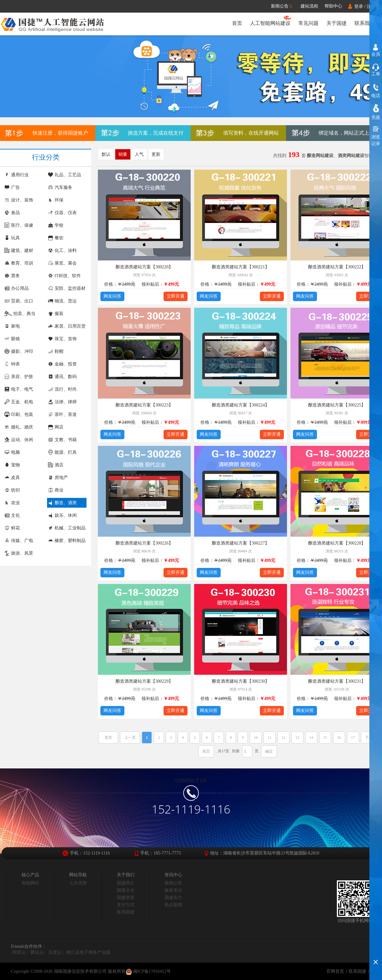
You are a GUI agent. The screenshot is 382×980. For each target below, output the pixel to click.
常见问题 (308, 23)
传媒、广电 (19, 541)
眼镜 (12, 339)
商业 (56, 490)
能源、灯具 (62, 452)
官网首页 (335, 971)
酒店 (56, 465)
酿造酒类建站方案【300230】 (241, 681)
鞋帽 (56, 351)
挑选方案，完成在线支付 (156, 133)
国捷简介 (126, 883)
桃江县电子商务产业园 (88, 952)
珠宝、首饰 (62, 339)
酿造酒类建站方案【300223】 (144, 405)
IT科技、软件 (64, 276)
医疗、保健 (19, 225)
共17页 (224, 751)
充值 (376, 117)
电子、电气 (19, 389)
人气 (139, 154)
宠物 (12, 465)
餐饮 (56, 238)
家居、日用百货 (67, 326)
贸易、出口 (19, 301)
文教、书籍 (62, 440)
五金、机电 (19, 402)
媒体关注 (173, 890)
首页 (236, 23)
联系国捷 (126, 912)
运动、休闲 (19, 440)
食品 (12, 213)
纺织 (12, 490)
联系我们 (365, 23)
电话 (376, 96)
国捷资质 (126, 898)
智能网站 (30, 883)
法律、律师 (62, 402)
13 (297, 738)
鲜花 (12, 528)
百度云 (55, 952)
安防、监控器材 (67, 288)
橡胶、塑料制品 (67, 541)
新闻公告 (284, 6)
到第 (236, 751)
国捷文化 (126, 890)
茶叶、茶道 (62, 414)
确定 (269, 751)
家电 (12, 326)
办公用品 (17, 288)
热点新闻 (173, 905)
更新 (156, 154)
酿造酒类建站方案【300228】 (337, 543)
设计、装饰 (19, 200)
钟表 (12, 364)
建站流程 (309, 6)
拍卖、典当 (20, 314)
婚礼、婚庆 (19, 427)
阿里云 (19, 952)
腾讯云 (37, 952)
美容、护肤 (19, 377)
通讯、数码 (62, 377)
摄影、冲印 (19, 351)
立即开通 (176, 296)
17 (353, 738)
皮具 (12, 478)
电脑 (12, 452)
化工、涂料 (62, 251)
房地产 (58, 478)
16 (339, 738)
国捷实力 (173, 898)
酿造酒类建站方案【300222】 (337, 267)
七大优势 (78, 883)
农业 (12, 503)
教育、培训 (19, 263)
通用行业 (17, 175)
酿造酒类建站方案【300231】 (337, 681)
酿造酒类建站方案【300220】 (144, 267)
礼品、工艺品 (65, 175)
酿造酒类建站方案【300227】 (241, 543)
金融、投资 (62, 364)
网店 (56, 427)
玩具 (12, 238)
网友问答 (112, 296)
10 (256, 738)
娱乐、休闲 (62, 515)
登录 (359, 6)
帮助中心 (333, 6)
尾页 (206, 751)
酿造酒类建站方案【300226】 (144, 543)
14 (311, 738)
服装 (56, 314)
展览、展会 (62, 263)
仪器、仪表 (62, 213)
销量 (123, 154)
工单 (376, 74)
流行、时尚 (62, 389)
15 (325, 738)
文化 (12, 515)
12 (284, 738)
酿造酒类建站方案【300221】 (241, 267)
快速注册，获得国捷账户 (60, 133)
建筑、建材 (19, 251)
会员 (376, 54)
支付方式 (126, 905)
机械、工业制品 (67, 528)
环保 (56, 200)
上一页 (130, 738)
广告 (12, 187)
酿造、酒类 (62, 503)
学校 (56, 225)
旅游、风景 (19, 553)
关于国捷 (336, 23)
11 (270, 738)
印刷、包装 (19, 414)
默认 (106, 154)
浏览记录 (376, 140)
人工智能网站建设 (269, 23)
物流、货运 (62, 301)
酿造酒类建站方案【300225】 (337, 405)
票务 (12, 276)
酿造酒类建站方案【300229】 (144, 681)
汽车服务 (60, 187)
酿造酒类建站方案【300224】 (241, 405)
